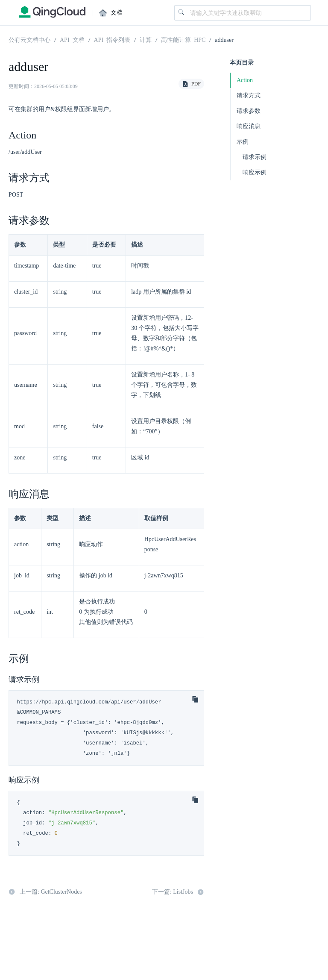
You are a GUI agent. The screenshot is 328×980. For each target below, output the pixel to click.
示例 (243, 142)
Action (245, 80)
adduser (224, 39)
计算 (146, 39)
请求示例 (255, 157)
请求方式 (249, 96)
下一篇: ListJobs (178, 892)
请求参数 (249, 111)
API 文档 (72, 39)
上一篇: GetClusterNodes (45, 892)
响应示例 (255, 172)
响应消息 (249, 126)
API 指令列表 (112, 39)
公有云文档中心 (29, 39)
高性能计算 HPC (183, 39)
